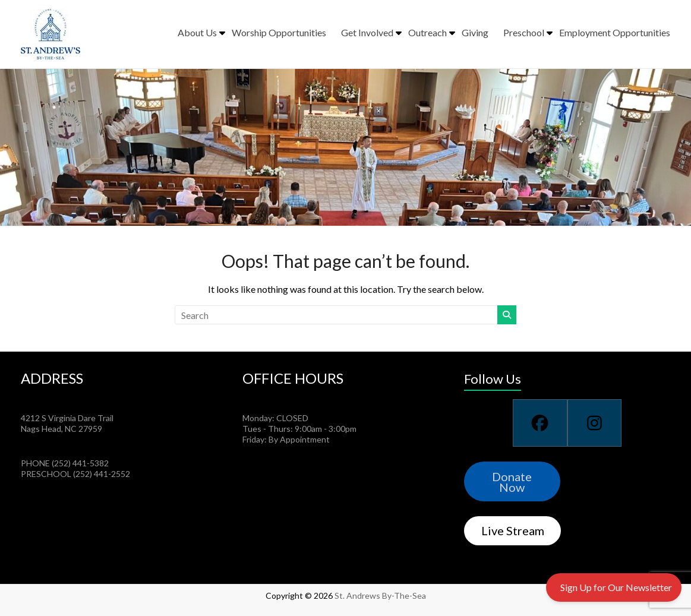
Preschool (524, 32)
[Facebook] (540, 423)
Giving (475, 32)
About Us (197, 32)
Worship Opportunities (279, 32)
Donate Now (512, 482)
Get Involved (367, 32)
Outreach (427, 32)
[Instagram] (595, 423)
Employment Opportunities (615, 32)
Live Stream (513, 530)
